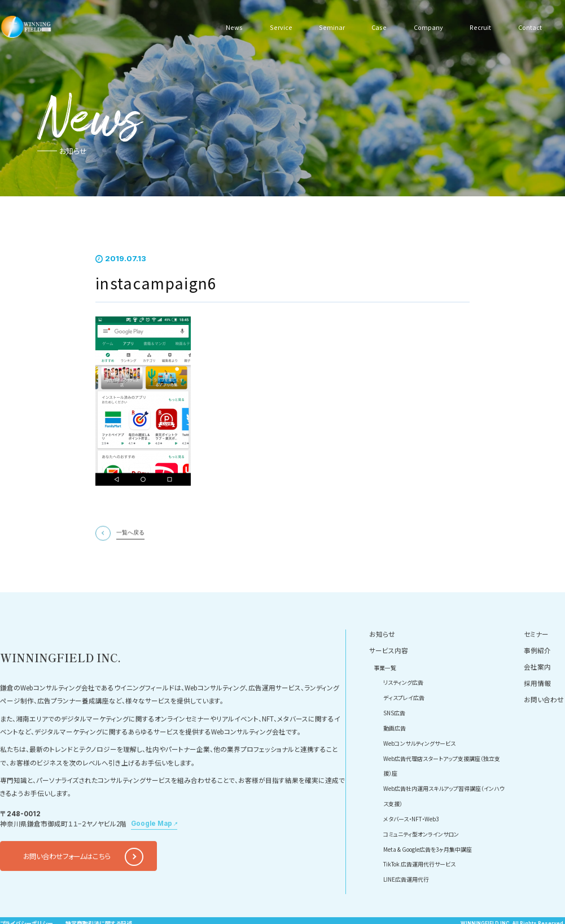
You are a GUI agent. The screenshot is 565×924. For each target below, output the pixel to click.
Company (426, 27)
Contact (529, 27)
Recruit (479, 27)
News (234, 27)
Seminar (329, 27)
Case (376, 27)
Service (279, 27)
